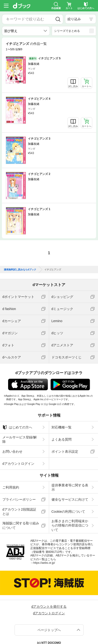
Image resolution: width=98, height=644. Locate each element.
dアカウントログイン (18, 464)
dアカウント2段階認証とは (19, 512)
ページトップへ (49, 630)
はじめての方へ (17, 427)
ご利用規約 (11, 487)
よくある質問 (62, 439)
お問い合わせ (12, 451)
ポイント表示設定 (65, 451)
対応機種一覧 (62, 427)
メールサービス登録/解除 (20, 439)
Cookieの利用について (68, 512)
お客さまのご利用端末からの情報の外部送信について (70, 525)
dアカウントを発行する (49, 606)
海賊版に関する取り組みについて (21, 525)
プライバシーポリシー (19, 499)
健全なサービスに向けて (70, 499)
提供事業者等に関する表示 (70, 487)
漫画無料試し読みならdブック (20, 270)
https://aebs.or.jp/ (44, 563)
